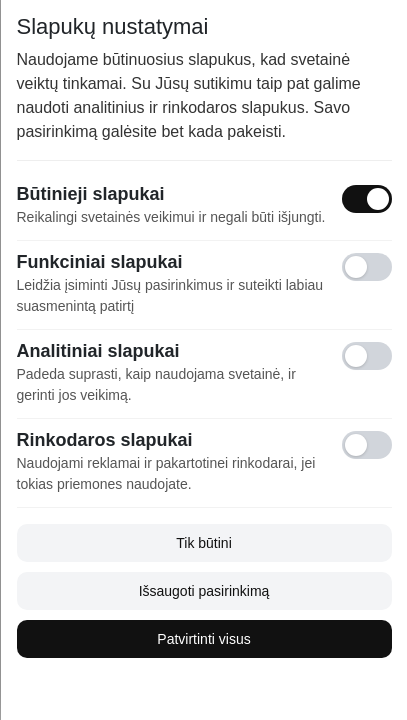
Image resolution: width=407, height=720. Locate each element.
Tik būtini (204, 543)
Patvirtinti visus (203, 639)
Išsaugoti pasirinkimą (203, 591)
